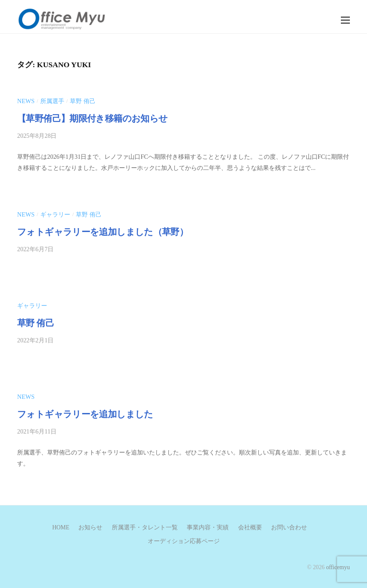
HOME (61, 527)
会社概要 (250, 527)
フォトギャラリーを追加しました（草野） (103, 232)
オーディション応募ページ (184, 541)
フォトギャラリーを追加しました (85, 414)
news (26, 101)
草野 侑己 (83, 101)
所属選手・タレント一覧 (145, 527)
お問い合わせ (289, 527)
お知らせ (90, 527)
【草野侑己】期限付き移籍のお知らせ (97, 119)
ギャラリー (55, 214)
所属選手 (52, 101)
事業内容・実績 (208, 527)
